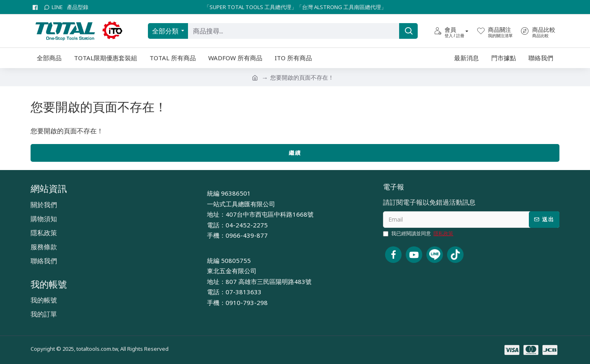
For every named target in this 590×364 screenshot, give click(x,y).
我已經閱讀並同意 (419, 234)
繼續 (295, 153)
